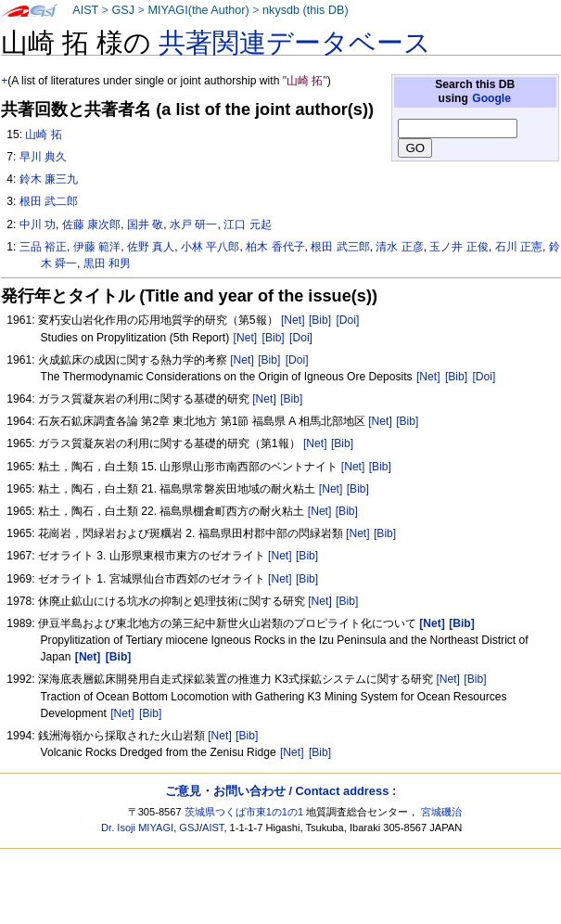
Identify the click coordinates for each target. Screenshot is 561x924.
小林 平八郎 (210, 247)
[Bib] (320, 320)
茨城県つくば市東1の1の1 (244, 812)
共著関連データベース (295, 43)
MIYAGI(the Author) (198, 10)
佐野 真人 (151, 247)
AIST (85, 10)
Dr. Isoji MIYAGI (137, 828)
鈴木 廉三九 (49, 179)
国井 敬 (145, 225)
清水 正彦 (399, 247)
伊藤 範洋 (97, 247)
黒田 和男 (107, 263)
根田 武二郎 (49, 201)
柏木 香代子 (275, 247)
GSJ (123, 10)
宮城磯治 (441, 812)
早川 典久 (43, 157)
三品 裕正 (43, 247)
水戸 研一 (193, 225)
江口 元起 (247, 225)
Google (491, 98)
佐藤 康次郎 (91, 225)
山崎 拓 (43, 135)
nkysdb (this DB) (306, 10)
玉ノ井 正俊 (459, 247)
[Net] (293, 320)
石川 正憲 (519, 247)
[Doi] (347, 320)
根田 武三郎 (340, 247)
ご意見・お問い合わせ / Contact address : (280, 791)
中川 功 (38, 225)
